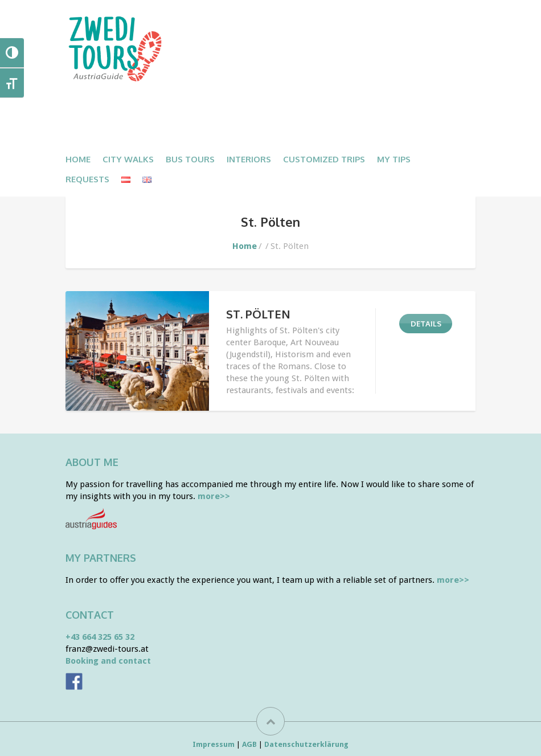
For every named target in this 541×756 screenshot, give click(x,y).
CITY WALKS (128, 159)
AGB (249, 744)
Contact (90, 615)
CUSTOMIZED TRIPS (324, 159)
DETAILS (426, 324)
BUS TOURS (190, 159)
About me (92, 462)
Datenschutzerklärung (306, 744)
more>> (214, 496)
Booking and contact (108, 661)
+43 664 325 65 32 (100, 637)
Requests (87, 179)
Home (78, 159)
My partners (101, 558)
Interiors (249, 159)
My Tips (394, 159)
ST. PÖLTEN (258, 314)
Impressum (214, 744)
